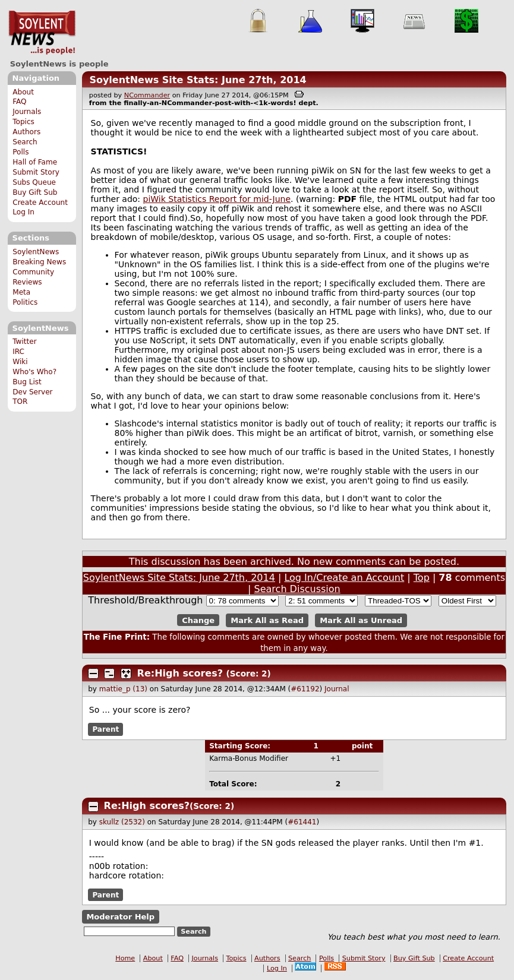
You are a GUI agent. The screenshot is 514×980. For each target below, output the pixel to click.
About (23, 92)
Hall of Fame (35, 162)
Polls (21, 152)
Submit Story (36, 172)
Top (422, 578)
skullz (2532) (122, 822)
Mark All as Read (267, 620)
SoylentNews (42, 33)
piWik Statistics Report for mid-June (217, 199)
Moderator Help (120, 917)
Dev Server (32, 392)
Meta (21, 292)
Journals (27, 112)
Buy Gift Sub (35, 192)
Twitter (24, 342)
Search (25, 142)
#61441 (302, 822)
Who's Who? (34, 372)
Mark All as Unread (361, 620)
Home (125, 958)
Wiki (20, 362)
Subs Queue (34, 182)
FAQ (19, 102)
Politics (25, 302)
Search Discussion (297, 589)
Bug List (27, 382)
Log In (23, 212)
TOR (20, 402)
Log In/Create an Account (344, 578)
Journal (337, 689)
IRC (18, 352)
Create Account (40, 203)
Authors (26, 132)
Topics (23, 122)
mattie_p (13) (123, 689)
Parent (105, 729)
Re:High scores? (180, 673)
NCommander (147, 95)
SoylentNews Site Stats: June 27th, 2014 (198, 80)
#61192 (305, 689)
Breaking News (39, 262)
